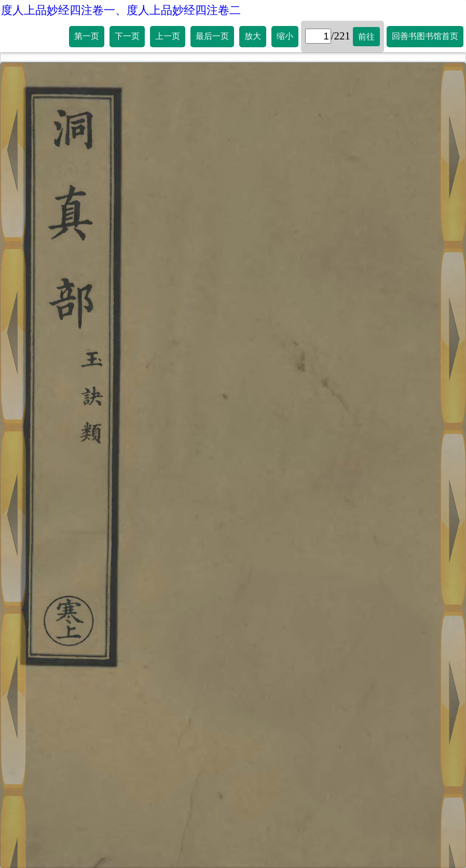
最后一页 (212, 36)
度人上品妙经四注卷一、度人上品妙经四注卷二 (121, 10)
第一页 (87, 36)
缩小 (285, 36)
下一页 (127, 36)
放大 (253, 36)
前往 (366, 37)
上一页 (168, 36)
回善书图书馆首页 (425, 36)
